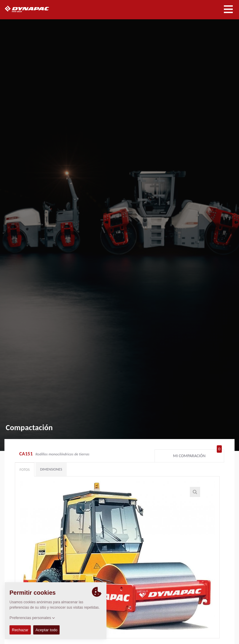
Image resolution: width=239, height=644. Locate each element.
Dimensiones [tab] (51, 469)
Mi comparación (197, 454)
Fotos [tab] (25, 469)
